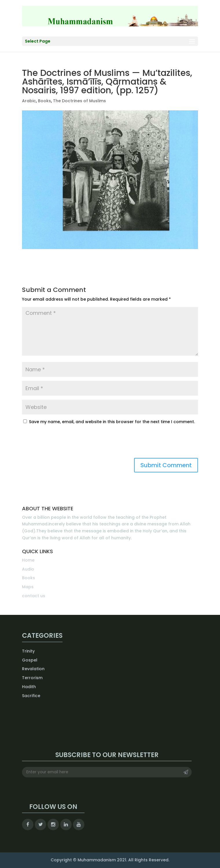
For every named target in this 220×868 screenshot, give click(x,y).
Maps (28, 587)
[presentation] (66, 444)
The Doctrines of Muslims (79, 101)
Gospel (30, 660)
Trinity (28, 651)
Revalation (33, 669)
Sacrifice (31, 696)
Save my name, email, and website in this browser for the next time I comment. (112, 422)
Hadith (29, 687)
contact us (34, 596)
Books (44, 101)
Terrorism (32, 678)
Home (28, 560)
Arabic (29, 101)
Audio (28, 569)
